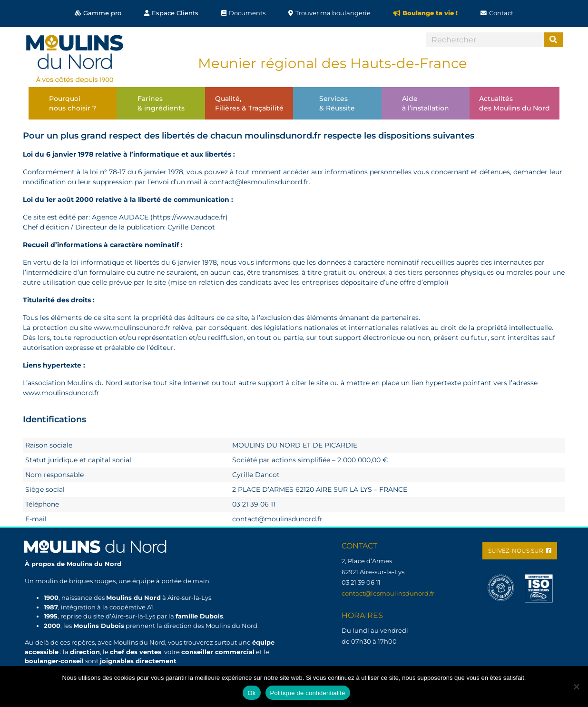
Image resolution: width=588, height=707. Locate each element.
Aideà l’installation (426, 103)
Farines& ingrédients (161, 103)
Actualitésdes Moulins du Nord (514, 103)
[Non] (576, 687)
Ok (251, 693)
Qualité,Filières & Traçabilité (249, 103)
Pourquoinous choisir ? (73, 103)
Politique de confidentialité (308, 693)
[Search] (553, 40)
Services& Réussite (337, 103)
